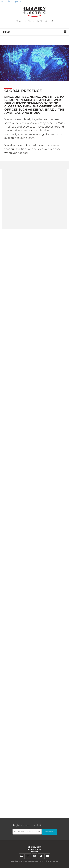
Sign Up (49, 832)
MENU (35, 31)
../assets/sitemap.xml (10, 1)
